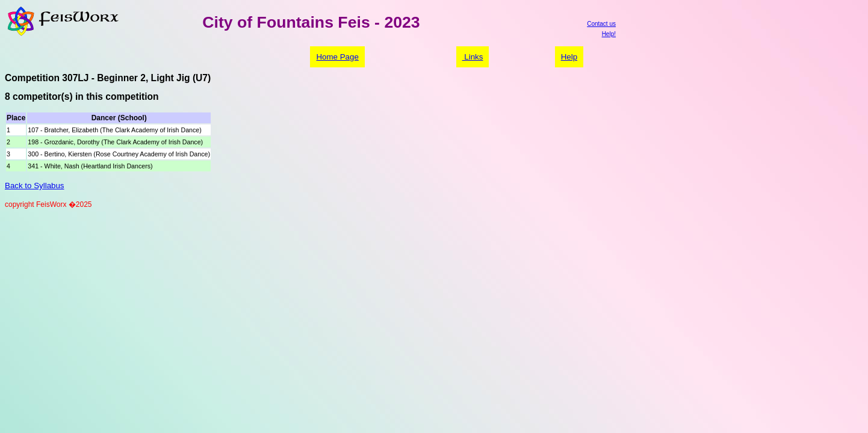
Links (473, 57)
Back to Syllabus (35, 186)
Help (569, 57)
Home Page (337, 57)
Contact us (601, 24)
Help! (609, 34)
